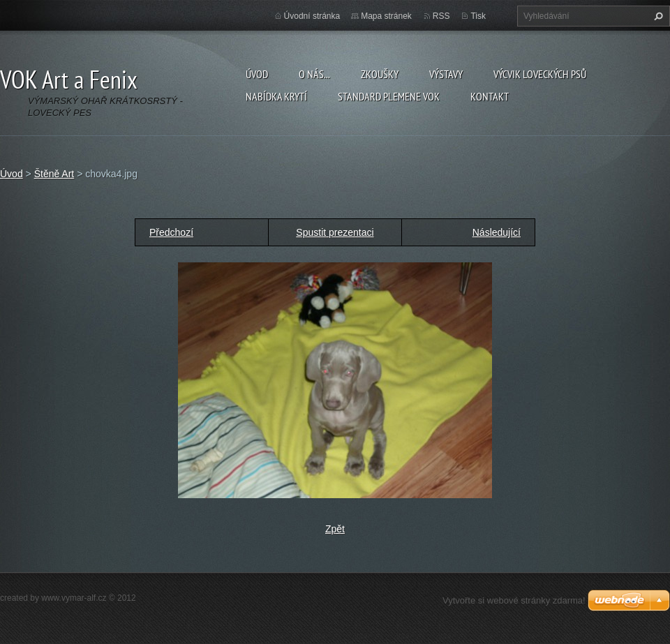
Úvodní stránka (312, 16)
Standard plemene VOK (389, 96)
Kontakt (490, 96)
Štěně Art (54, 174)
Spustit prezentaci (335, 232)
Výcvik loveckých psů (540, 74)
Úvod (257, 74)
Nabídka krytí (276, 96)
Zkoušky (380, 74)
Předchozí (171, 232)
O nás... (314, 74)
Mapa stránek (386, 16)
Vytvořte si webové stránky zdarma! (514, 600)
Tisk (478, 16)
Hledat (657, 16)
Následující (497, 232)
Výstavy (446, 74)
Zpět (335, 529)
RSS (441, 16)
